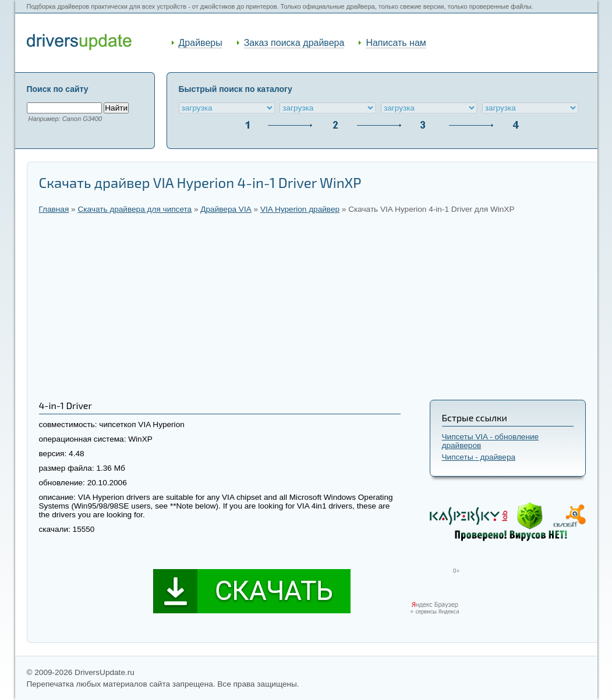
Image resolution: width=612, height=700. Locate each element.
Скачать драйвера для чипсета (135, 209)
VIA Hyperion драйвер (300, 209)
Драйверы (201, 43)
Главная (54, 209)
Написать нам (396, 43)
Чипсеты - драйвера (479, 457)
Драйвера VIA (226, 209)
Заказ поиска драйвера (294, 43)
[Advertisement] (312, 307)
